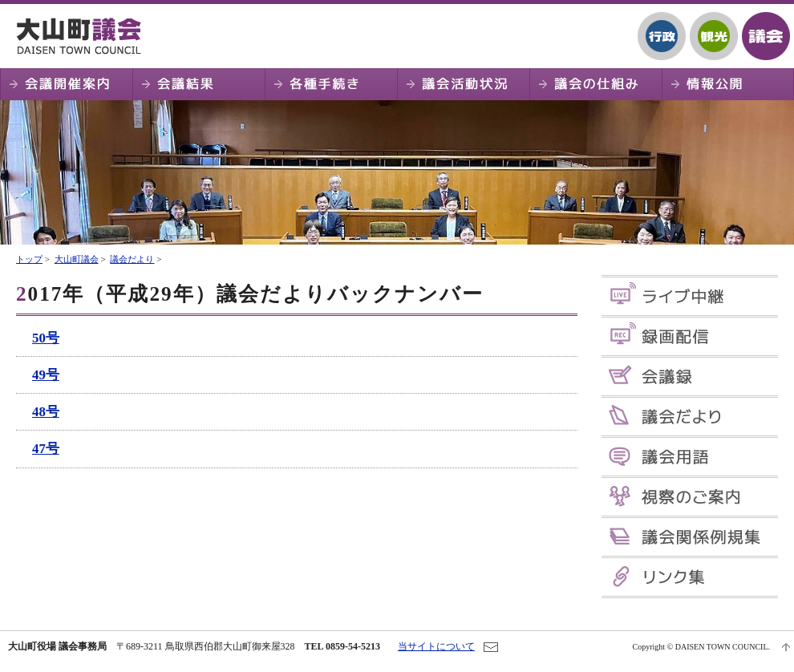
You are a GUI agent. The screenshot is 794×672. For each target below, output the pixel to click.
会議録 (690, 376)
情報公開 (728, 84)
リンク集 (690, 577)
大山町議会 (84, 36)
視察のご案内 (690, 497)
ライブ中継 (690, 296)
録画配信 (690, 336)
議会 (766, 36)
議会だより (132, 259)
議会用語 (690, 457)
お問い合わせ (491, 647)
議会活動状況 (463, 84)
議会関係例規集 (690, 537)
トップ (29, 259)
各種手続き (331, 84)
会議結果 (198, 84)
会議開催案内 (66, 84)
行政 (662, 36)
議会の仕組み (595, 84)
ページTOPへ (786, 647)
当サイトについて (436, 646)
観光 (714, 36)
